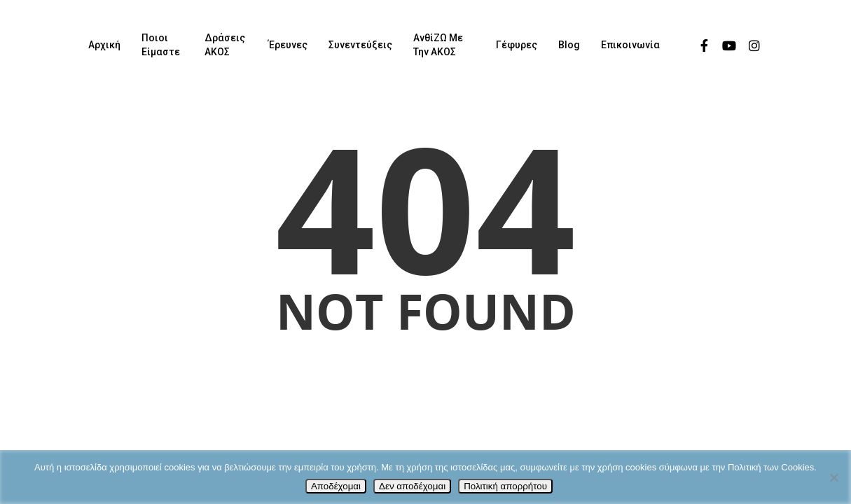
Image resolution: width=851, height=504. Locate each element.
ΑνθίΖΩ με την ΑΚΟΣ (438, 45)
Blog (569, 45)
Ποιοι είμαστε (161, 45)
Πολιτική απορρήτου (505, 486)
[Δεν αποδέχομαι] (833, 477)
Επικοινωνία (630, 45)
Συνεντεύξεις (360, 45)
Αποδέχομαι (336, 486)
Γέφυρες (517, 45)
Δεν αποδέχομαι (412, 486)
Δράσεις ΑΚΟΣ (225, 45)
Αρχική (104, 45)
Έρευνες (288, 45)
